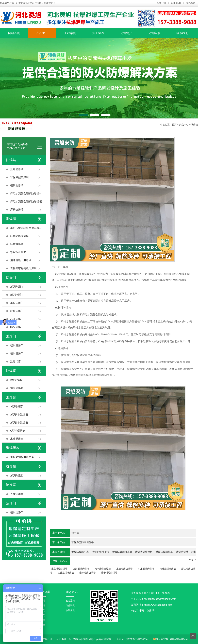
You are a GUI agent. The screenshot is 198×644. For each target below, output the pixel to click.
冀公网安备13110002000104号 (172, 639)
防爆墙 (195, 125)
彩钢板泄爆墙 (18, 252)
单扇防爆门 (17, 303)
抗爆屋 (11, 466)
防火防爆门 (17, 327)
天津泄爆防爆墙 (103, 569)
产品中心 (42, 33)
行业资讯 (70, 606)
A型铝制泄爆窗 (19, 423)
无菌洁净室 (17, 494)
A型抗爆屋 (16, 476)
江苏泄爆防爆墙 (66, 573)
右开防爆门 (17, 319)
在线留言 (191, 3)
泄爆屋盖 (13, 448)
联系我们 (182, 33)
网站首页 (14, 33)
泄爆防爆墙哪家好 (122, 552)
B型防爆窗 (16, 380)
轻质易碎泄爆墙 (19, 236)
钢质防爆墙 (17, 185)
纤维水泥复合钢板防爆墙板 (26, 201)
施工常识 (98, 33)
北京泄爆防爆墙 (59, 569)
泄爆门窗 (16, 362)
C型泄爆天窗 (18, 431)
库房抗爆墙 (17, 210)
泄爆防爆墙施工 (164, 552)
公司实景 (154, 33)
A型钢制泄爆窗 (19, 415)
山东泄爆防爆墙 (87, 573)
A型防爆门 (16, 287)
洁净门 (11, 503)
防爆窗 (11, 371)
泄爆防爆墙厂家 (80, 552)
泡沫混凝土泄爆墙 (21, 260)
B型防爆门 (16, 295)
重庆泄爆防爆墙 (124, 569)
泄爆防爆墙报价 (101, 552)
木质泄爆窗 (17, 439)
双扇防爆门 (17, 311)
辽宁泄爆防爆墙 (109, 573)
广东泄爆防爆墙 (146, 569)
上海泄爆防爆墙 (81, 569)
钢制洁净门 (17, 512)
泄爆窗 (11, 397)
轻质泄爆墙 (17, 244)
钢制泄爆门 (17, 354)
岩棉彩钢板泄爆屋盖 (22, 457)
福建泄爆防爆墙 (168, 569)
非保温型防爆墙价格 (83, 542)
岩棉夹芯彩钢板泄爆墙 (23, 268)
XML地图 (176, 3)
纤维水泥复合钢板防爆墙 (25, 193)
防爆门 (11, 277)
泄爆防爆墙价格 (144, 552)
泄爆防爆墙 (17, 169)
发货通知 (70, 601)
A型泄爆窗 (16, 406)
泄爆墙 (11, 219)
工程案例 (70, 33)
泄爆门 (11, 336)
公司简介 (126, 33)
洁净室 (11, 485)
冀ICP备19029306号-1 (138, 639)
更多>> (193, 560)
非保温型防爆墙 (19, 177)
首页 (174, 125)
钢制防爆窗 (17, 388)
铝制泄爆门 (17, 345)
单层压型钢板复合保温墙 (25, 228)
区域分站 (161, 3)
